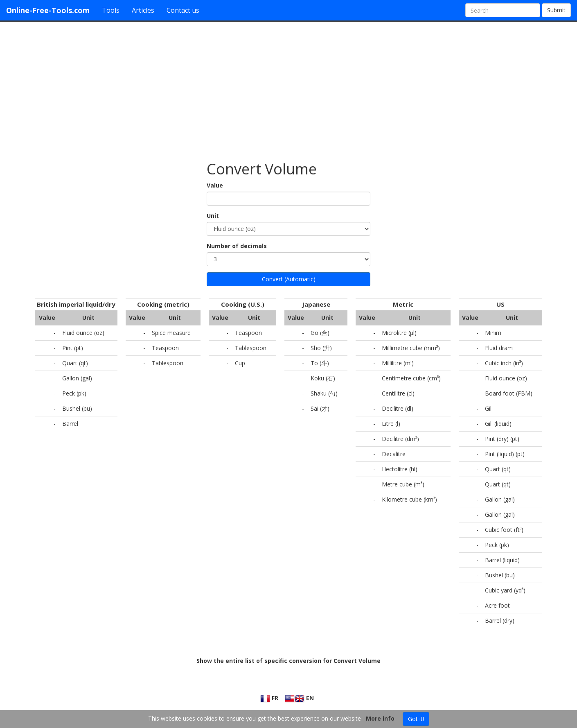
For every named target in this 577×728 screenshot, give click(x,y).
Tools (111, 10)
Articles (143, 10)
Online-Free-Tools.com (48, 10)
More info (380, 718)
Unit (213, 216)
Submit (556, 10)
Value (215, 185)
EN (299, 698)
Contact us (183, 10)
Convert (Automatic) (289, 279)
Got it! (416, 719)
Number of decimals (237, 246)
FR (269, 698)
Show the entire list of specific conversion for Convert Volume (288, 661)
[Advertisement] (288, 87)
